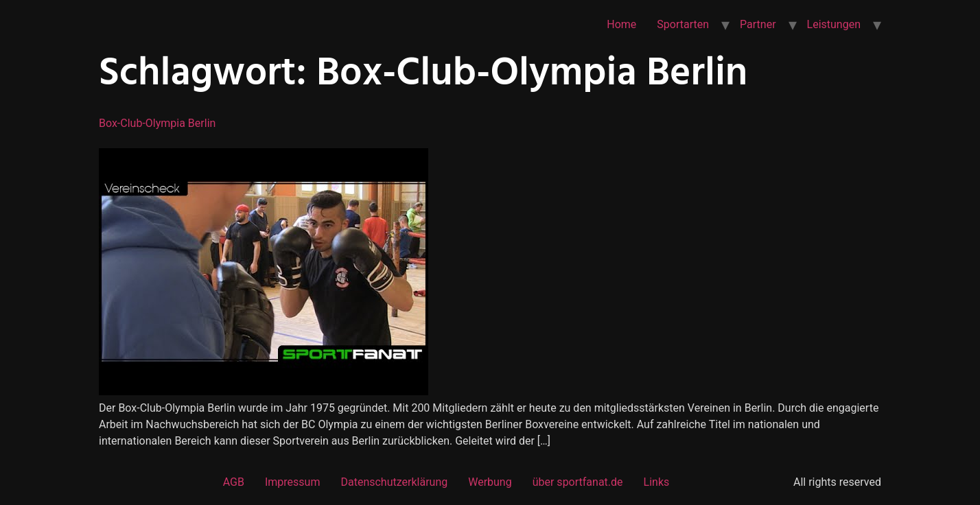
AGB (234, 482)
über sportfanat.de (578, 482)
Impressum (293, 482)
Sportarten (683, 24)
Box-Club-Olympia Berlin (157, 123)
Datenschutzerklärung (394, 482)
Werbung (490, 482)
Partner (758, 24)
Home (621, 24)
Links (657, 482)
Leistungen (834, 24)
